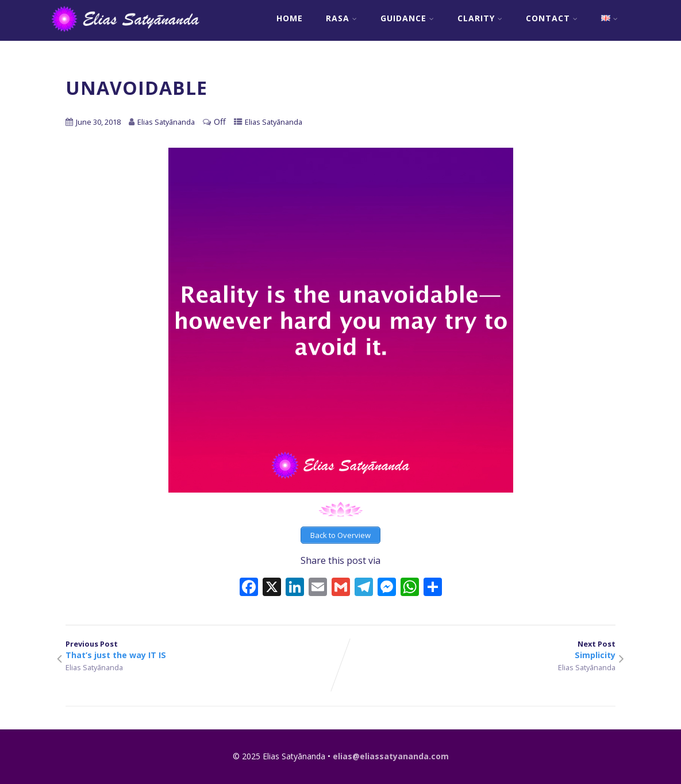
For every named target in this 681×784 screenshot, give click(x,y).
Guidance (407, 18)
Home (290, 18)
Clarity (480, 18)
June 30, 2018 (98, 122)
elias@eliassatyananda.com (391, 756)
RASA (342, 18)
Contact (552, 18)
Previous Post (203, 650)
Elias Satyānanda (274, 122)
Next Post (478, 650)
